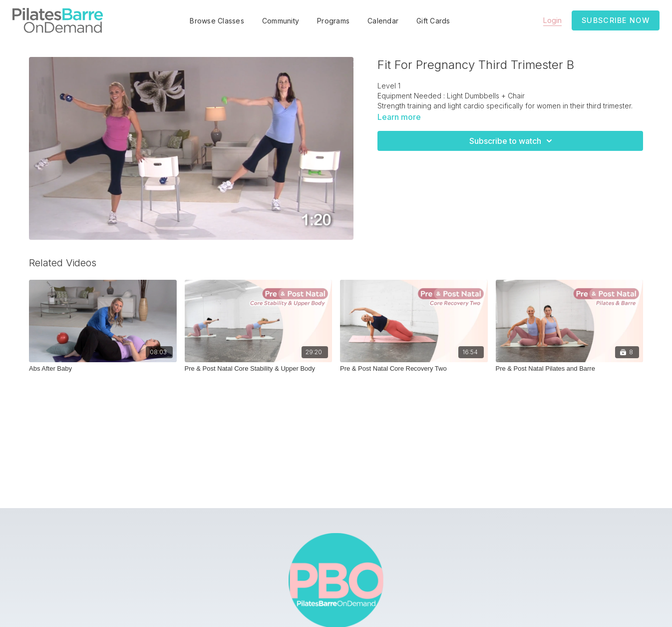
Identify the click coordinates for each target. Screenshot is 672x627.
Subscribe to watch (512, 141)
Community (281, 21)
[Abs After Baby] (103, 369)
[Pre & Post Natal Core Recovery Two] (414, 369)
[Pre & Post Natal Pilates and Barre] (570, 369)
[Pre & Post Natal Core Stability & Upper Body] (259, 369)
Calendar (383, 21)
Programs (333, 21)
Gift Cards (433, 21)
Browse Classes (217, 21)
